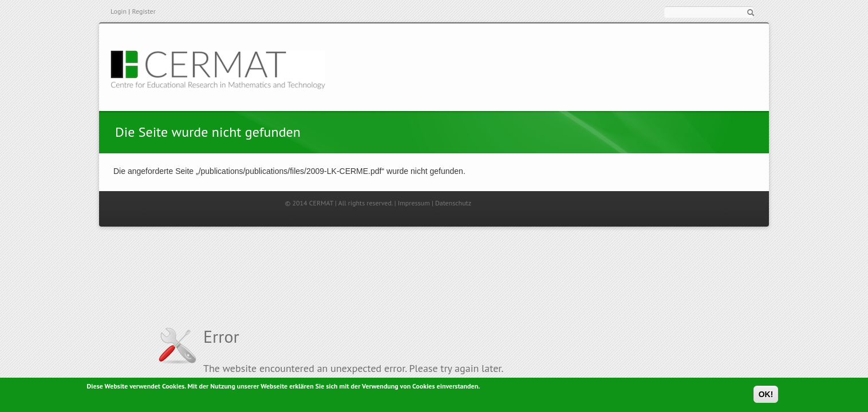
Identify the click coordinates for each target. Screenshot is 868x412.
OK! (766, 395)
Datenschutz (453, 203)
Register (143, 11)
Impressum (414, 203)
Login (119, 11)
